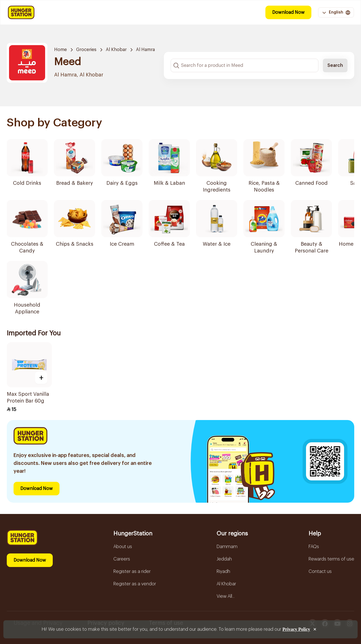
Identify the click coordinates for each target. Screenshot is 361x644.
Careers (122, 559)
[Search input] (245, 65)
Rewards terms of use (331, 559)
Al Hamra (145, 50)
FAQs (314, 547)
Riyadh (223, 572)
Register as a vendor (135, 584)
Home (60, 50)
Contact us (320, 572)
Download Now (288, 12)
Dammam (227, 547)
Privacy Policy (296, 629)
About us (123, 547)
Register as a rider (132, 572)
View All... (226, 596)
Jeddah (224, 559)
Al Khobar (116, 50)
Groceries (86, 50)
